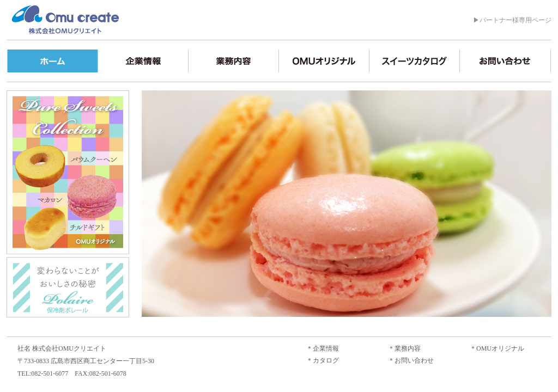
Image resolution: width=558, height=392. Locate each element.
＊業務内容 (404, 348)
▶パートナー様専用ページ (512, 20)
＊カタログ (323, 360)
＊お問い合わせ (411, 360)
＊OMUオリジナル (497, 348)
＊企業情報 (323, 348)
